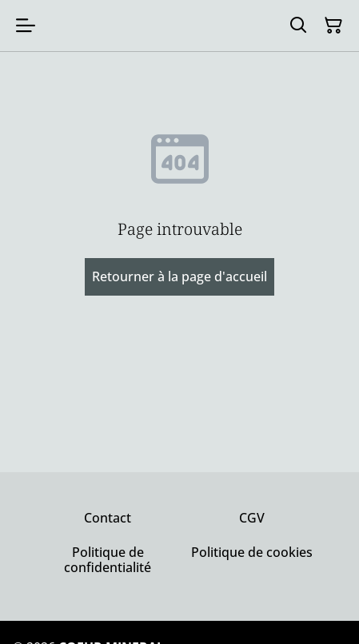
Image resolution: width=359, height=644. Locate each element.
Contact (108, 518)
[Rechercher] (298, 26)
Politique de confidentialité (108, 560)
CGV (252, 518)
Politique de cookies (252, 552)
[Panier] (333, 26)
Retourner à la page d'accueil (179, 276)
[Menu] (26, 26)
